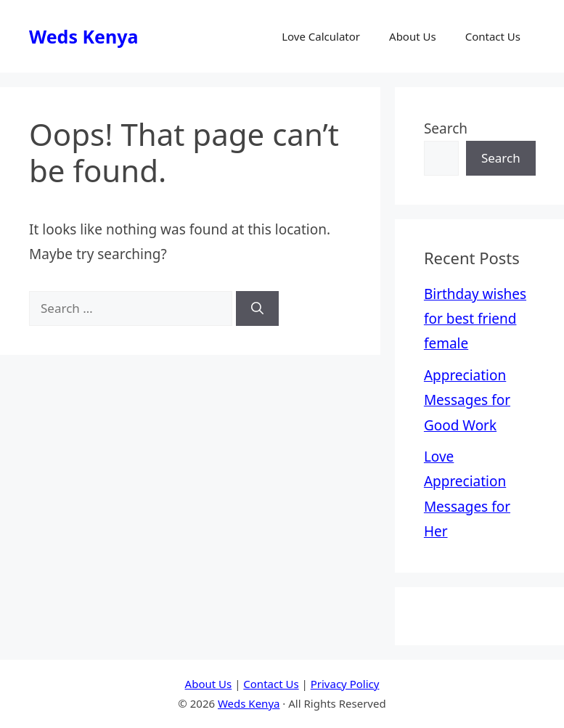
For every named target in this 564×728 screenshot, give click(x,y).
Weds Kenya (83, 36)
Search (446, 128)
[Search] (257, 308)
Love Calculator (321, 36)
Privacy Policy (345, 684)
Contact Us (493, 36)
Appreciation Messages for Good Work (467, 400)
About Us (413, 36)
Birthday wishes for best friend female (475, 319)
